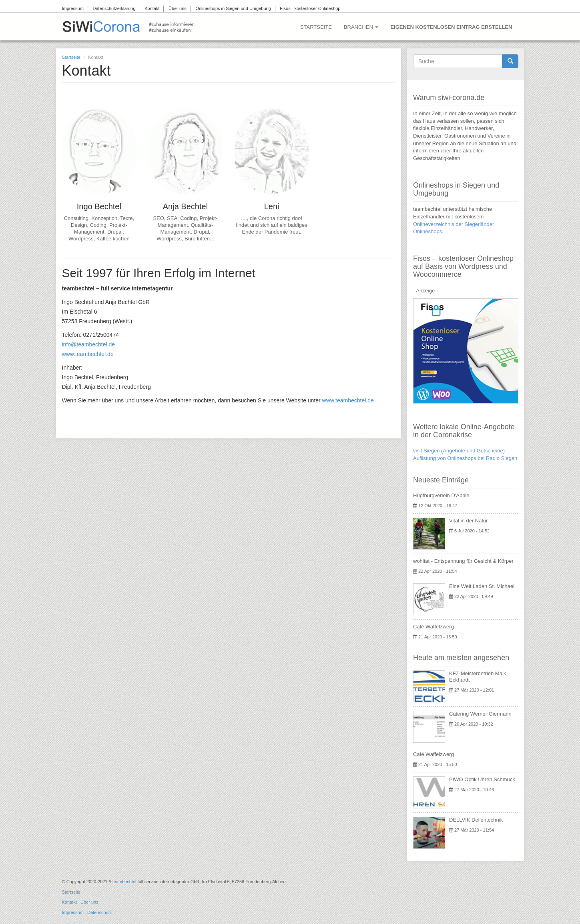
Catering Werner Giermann (480, 714)
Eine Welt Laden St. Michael (482, 586)
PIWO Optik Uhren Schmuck (482, 779)
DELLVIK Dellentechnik (476, 820)
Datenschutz (99, 912)
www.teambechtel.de (88, 354)
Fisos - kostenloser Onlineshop (310, 8)
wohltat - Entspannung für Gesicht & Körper (463, 561)
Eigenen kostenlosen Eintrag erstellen (451, 27)
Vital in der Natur (469, 521)
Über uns (178, 8)
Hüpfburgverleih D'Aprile (441, 495)
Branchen (361, 27)
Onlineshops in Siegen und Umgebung (233, 8)
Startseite (316, 27)
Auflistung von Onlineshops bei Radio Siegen (465, 458)
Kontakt (152, 8)
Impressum (73, 8)
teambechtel (124, 882)
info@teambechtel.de (89, 344)
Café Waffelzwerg (433, 627)
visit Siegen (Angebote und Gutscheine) (459, 451)
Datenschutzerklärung (114, 8)
